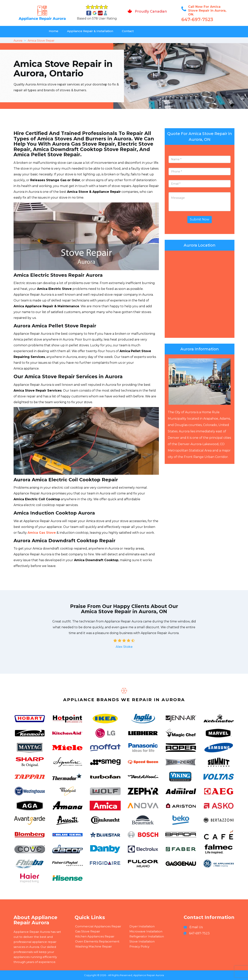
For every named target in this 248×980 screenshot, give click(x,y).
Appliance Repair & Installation (90, 31)
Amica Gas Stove (42, 533)
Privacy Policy (139, 946)
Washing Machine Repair (93, 946)
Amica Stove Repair (41, 41)
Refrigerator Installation (147, 936)
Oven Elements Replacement (97, 941)
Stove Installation (142, 941)
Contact (128, 31)
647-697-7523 (197, 19)
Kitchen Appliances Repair (95, 936)
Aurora (18, 41)
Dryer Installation (142, 926)
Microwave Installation (146, 931)
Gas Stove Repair (88, 931)
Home (54, 31)
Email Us (196, 927)
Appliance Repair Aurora (149, 975)
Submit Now (200, 219)
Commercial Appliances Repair (98, 926)
